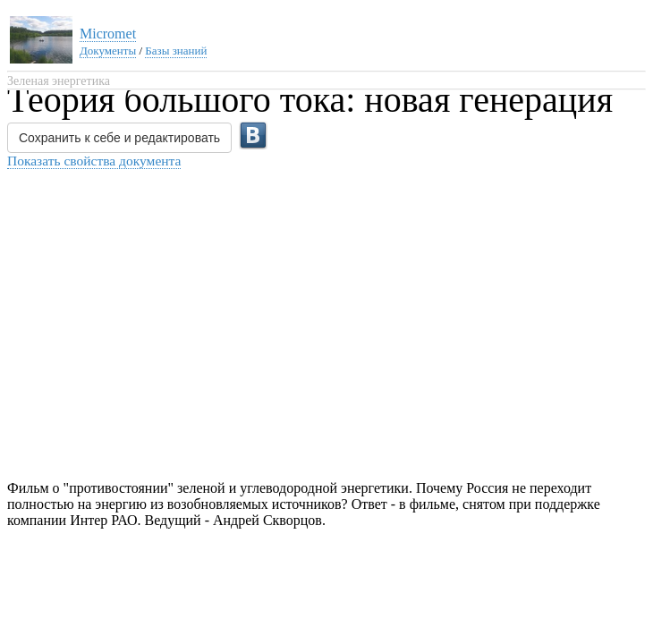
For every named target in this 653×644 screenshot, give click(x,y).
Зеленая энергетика (59, 81)
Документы (108, 51)
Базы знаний (176, 51)
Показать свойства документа (94, 161)
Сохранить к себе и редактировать (119, 138)
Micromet (108, 34)
